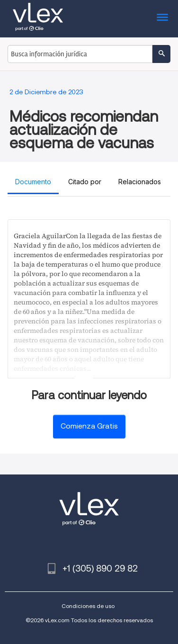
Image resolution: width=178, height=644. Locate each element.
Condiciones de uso (88, 606)
